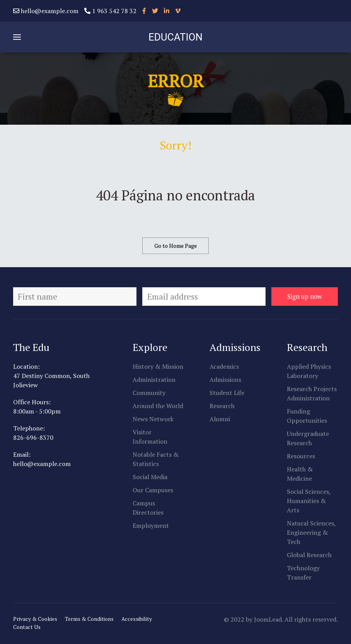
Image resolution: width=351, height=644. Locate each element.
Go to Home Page (175, 246)
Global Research (309, 555)
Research (222, 406)
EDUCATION (175, 37)
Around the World (158, 406)
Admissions (225, 380)
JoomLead (268, 619)
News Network (153, 419)
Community (149, 393)
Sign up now (305, 297)
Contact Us (27, 627)
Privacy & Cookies (35, 619)
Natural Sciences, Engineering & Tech (311, 532)
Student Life (227, 393)
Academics (224, 366)
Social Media (150, 477)
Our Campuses (153, 490)
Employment (151, 525)
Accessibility (137, 619)
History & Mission (158, 366)
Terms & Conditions (89, 619)
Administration (154, 380)
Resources (301, 456)
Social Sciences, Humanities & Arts (309, 501)
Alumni (220, 419)
